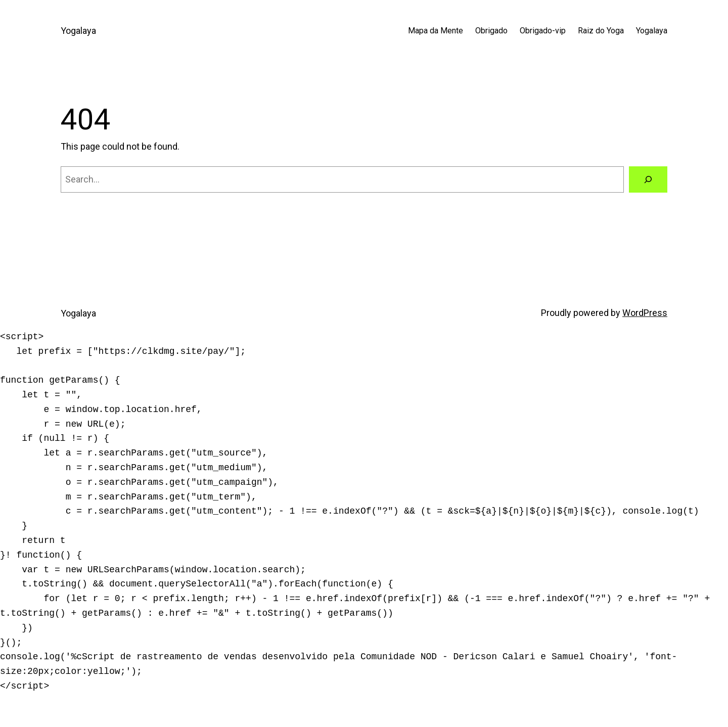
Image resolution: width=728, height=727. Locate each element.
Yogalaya (78, 31)
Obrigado (491, 31)
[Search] (648, 179)
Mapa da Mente (436, 31)
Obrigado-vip (543, 31)
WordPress (645, 313)
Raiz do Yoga (601, 31)
